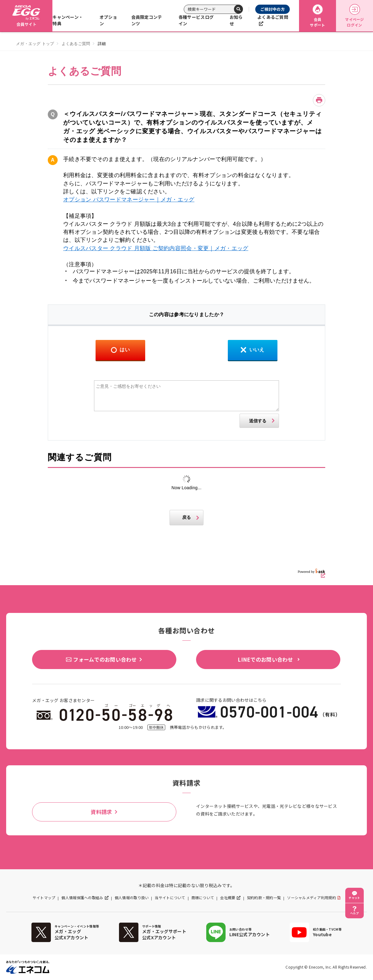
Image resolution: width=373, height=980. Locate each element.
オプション (108, 20)
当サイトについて (170, 898)
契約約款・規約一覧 (264, 898)
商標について (203, 898)
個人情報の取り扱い (132, 898)
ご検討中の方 (273, 9)
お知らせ (236, 20)
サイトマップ (44, 898)
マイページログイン (354, 16)
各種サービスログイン (196, 20)
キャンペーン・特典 (68, 20)
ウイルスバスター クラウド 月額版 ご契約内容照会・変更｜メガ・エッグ (156, 248)
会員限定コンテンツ (147, 20)
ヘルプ (355, 913)
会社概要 (228, 898)
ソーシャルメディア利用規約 (312, 898)
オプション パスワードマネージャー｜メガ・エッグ (129, 200)
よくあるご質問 (273, 17)
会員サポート (317, 16)
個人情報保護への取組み (82, 898)
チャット (354, 898)
